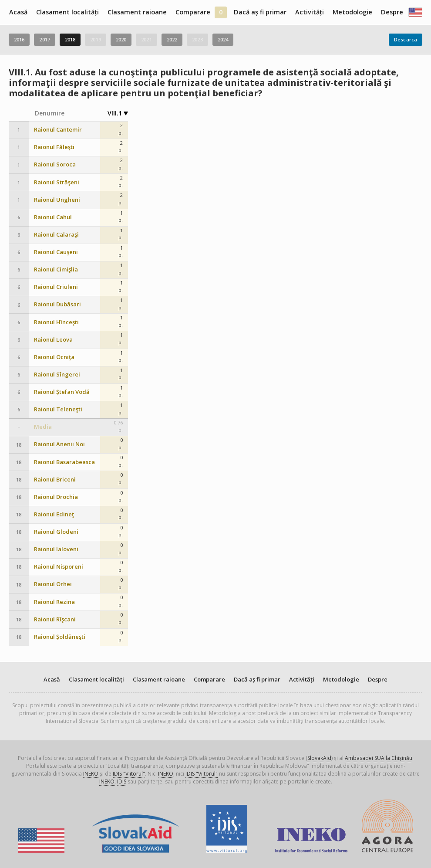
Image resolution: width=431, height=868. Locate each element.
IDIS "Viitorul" (129, 774)
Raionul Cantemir (58, 130)
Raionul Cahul (53, 217)
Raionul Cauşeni (56, 252)
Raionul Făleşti (54, 147)
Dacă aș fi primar (260, 12)
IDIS (122, 782)
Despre (392, 12)
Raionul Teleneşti (58, 409)
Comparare (193, 12)
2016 (19, 39)
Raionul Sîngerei (57, 375)
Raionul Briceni (55, 480)
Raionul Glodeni (56, 532)
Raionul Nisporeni (59, 567)
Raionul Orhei (53, 584)
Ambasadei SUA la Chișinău (379, 758)
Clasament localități (67, 12)
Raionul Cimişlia (56, 270)
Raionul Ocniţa (54, 357)
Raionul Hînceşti (56, 322)
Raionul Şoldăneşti (60, 637)
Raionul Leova (53, 340)
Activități (310, 12)
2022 (172, 39)
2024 (223, 39)
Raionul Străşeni (57, 182)
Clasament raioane (137, 12)
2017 (44, 39)
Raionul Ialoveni (56, 549)
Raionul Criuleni (56, 287)
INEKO (91, 774)
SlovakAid (319, 758)
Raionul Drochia (56, 497)
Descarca (406, 39)
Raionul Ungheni (57, 200)
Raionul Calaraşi (56, 235)
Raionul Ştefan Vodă (62, 392)
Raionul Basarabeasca (64, 462)
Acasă (18, 12)
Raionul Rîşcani (55, 619)
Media (43, 427)
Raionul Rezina (54, 602)
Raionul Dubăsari (57, 304)
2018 (70, 39)
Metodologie (352, 12)
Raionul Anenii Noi (59, 444)
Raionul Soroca (55, 164)
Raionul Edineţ (54, 514)
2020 (121, 39)
